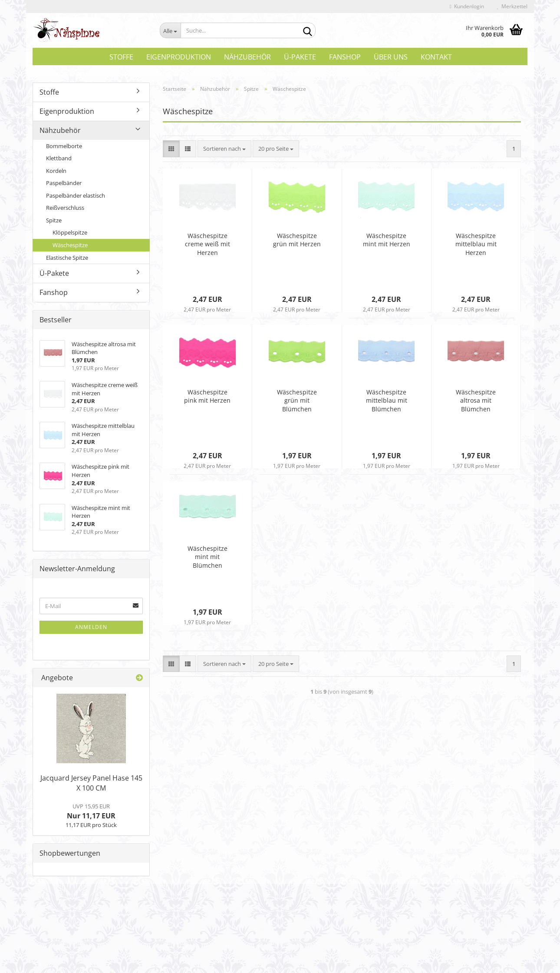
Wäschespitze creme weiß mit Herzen (208, 246)
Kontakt (436, 57)
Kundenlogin (467, 6)
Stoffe (121, 57)
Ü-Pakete (300, 57)
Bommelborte (64, 148)
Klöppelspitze (70, 235)
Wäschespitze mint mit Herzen (387, 242)
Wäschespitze (70, 247)
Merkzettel (512, 6)
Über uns (391, 57)
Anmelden (91, 629)
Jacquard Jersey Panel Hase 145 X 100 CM (91, 785)
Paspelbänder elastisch (76, 198)
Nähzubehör (247, 57)
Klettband (59, 160)
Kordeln (56, 173)
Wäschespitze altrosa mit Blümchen (476, 402)
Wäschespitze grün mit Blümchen (297, 402)
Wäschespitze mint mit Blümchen (208, 559)
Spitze (54, 222)
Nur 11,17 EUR (91, 814)
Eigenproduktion (179, 57)
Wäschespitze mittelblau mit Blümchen (387, 402)
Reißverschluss (65, 210)
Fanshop (345, 57)
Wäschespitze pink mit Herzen (207, 398)
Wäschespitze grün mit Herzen (297, 242)
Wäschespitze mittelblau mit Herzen (476, 246)
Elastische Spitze (67, 260)
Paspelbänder (64, 185)
